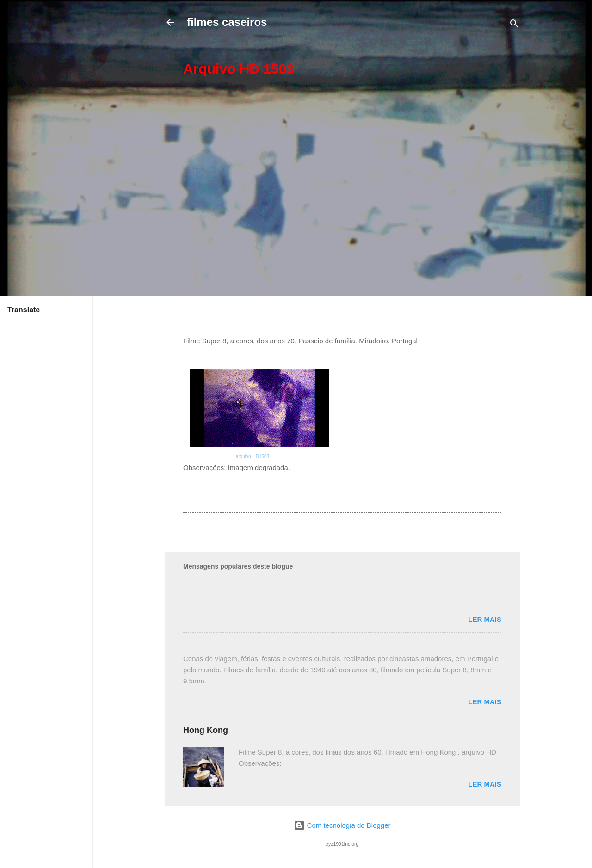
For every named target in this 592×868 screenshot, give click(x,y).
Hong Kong (206, 730)
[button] (496, 68)
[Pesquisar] (514, 25)
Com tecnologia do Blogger (342, 825)
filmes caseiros (227, 22)
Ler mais (485, 619)
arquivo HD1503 (253, 456)
